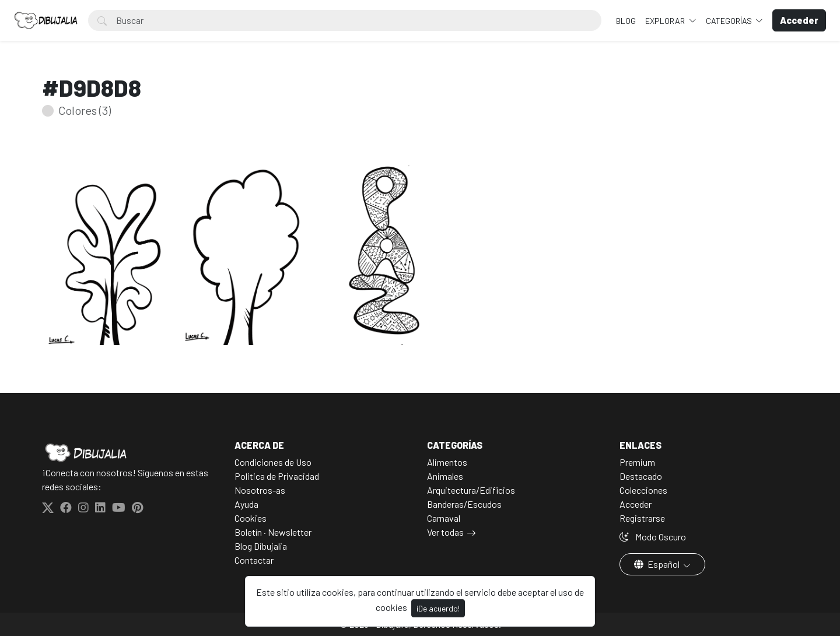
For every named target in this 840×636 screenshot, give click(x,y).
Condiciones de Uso (273, 462)
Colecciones (643, 490)
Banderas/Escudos (464, 504)
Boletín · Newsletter (273, 532)
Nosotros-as (260, 490)
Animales (445, 476)
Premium (637, 462)
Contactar (254, 560)
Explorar (666, 21)
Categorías (730, 21)
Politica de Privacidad (277, 476)
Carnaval (444, 518)
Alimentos (447, 462)
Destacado (641, 476)
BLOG (626, 21)
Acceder (636, 504)
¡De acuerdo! (438, 608)
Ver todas (445, 532)
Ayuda (246, 504)
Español (658, 564)
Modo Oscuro (653, 537)
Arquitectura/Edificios (471, 490)
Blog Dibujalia (261, 546)
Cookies (251, 518)
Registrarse (642, 518)
